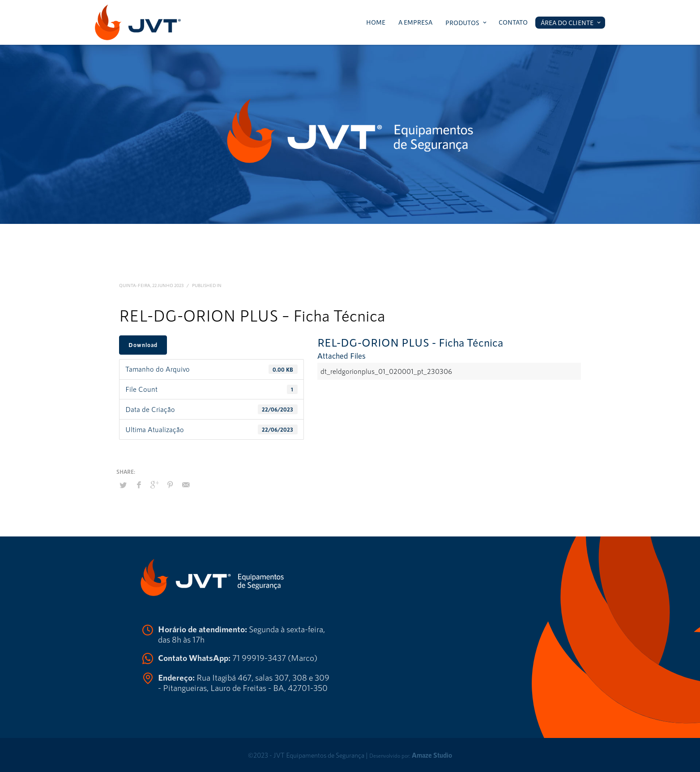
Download (143, 345)
